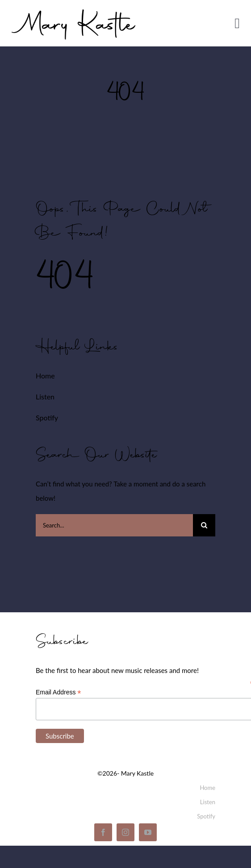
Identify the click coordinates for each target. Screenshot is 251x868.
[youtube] (148, 832)
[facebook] (103, 832)
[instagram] (125, 832)
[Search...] (114, 525)
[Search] (204, 525)
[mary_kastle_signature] (74, 8)
